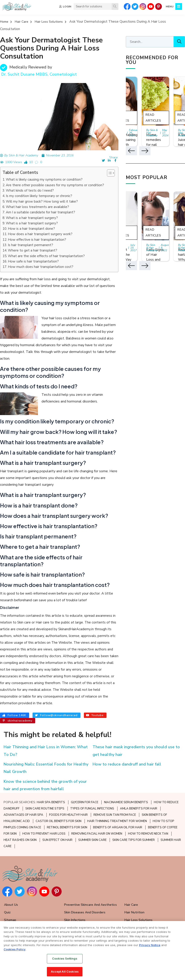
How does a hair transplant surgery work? (40, 234)
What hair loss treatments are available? (37, 207)
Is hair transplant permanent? (30, 245)
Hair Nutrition (134, 912)
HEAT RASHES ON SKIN (20, 840)
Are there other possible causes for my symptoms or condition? (55, 185)
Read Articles (153, 118)
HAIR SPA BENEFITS (51, 802)
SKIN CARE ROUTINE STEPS (45, 809)
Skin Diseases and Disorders (85, 912)
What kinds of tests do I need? (30, 190)
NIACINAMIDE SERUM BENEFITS (126, 802)
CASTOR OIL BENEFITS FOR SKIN (59, 821)
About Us (11, 905)
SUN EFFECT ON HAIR (57, 840)
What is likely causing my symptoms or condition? (44, 179)
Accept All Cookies (65, 972)
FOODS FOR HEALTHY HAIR (68, 815)
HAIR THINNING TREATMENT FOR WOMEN (117, 821)
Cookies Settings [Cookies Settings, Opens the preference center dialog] (65, 959)
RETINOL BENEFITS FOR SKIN (67, 827)
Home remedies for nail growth (154, 142)
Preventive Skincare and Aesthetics (90, 905)
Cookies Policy (15, 949)
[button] (109, 173)
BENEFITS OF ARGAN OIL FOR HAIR (118, 827)
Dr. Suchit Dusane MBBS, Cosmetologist (39, 74)
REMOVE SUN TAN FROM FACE (115, 815)
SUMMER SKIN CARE (92, 840)
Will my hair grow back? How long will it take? (42, 201)
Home (4, 22)
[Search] (115, 7)
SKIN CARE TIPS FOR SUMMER (134, 840)
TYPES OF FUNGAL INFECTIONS (92, 809)
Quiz (7, 912)
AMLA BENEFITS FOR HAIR (139, 809)
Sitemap (10, 920)
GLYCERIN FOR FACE (85, 802)
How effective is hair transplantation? (37, 240)
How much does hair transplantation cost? (41, 267)
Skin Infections (75, 920)
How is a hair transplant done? (31, 229)
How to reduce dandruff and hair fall (127, 764)
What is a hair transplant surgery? (32, 218)
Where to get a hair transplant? (33, 250)
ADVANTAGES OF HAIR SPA (23, 815)
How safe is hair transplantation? (33, 261)
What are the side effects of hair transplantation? (46, 256)
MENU (170, 7)
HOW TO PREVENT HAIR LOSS (44, 834)
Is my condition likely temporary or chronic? (39, 196)
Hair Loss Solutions (49, 22)
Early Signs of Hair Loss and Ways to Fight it (155, 260)
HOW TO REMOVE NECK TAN (148, 834)
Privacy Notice (150, 945)
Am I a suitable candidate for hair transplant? (40, 212)
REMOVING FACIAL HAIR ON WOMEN (97, 834)
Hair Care (22, 22)
